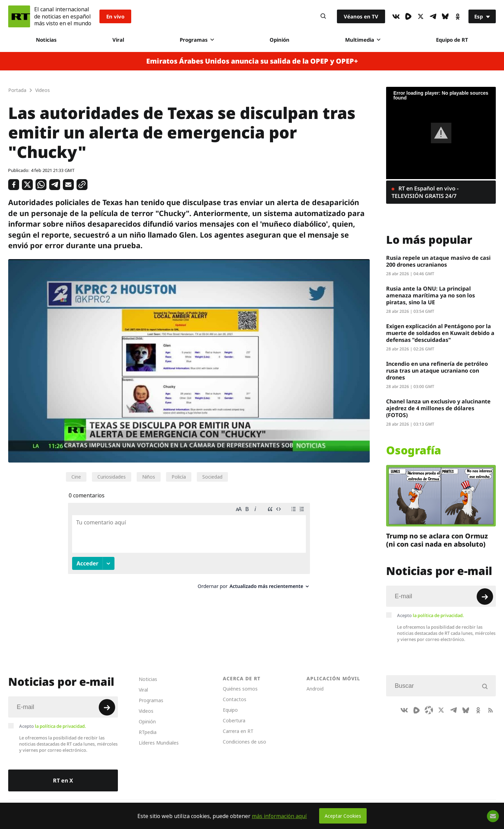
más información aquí (279, 816)
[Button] (323, 16)
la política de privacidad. (438, 615)
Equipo (230, 710)
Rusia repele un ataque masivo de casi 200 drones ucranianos (438, 261)
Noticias (46, 40)
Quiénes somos (240, 689)
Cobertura (234, 720)
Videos (146, 711)
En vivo (115, 16)
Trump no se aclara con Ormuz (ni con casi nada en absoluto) (437, 540)
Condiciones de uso (244, 742)
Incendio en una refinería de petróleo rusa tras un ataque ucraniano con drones (437, 371)
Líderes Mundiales (159, 743)
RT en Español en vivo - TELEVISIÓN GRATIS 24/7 (425, 192)
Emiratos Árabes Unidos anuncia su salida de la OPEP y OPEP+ (252, 61)
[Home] (19, 16)
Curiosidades (112, 477)
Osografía (414, 450)
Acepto (431, 615)
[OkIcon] (458, 16)
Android (315, 689)
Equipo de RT (452, 40)
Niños (149, 477)
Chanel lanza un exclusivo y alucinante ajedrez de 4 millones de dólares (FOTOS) (438, 408)
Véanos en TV (361, 16)
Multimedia (363, 40)
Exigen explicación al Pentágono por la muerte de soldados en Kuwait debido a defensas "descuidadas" (440, 333)
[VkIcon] (396, 16)
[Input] (441, 596)
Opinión (280, 40)
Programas (197, 40)
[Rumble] (408, 16)
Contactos (235, 699)
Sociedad (212, 477)
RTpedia (148, 732)
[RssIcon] (490, 710)
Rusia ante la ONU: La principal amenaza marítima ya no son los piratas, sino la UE (431, 295)
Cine (76, 477)
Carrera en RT (238, 731)
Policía (179, 477)
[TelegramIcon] (433, 16)
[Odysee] (429, 710)
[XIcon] (421, 16)
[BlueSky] (445, 16)
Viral (118, 40)
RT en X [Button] (63, 780)
